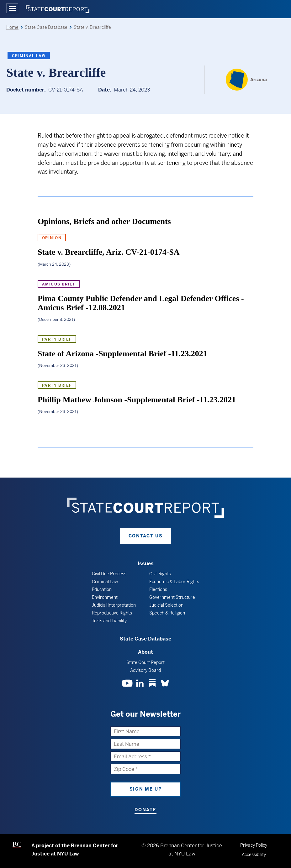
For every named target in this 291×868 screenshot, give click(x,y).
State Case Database (145, 639)
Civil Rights (160, 574)
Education (102, 589)
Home (12, 27)
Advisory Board (145, 670)
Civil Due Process (109, 574)
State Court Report (145, 662)
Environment (105, 597)
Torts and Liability (109, 621)
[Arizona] (246, 80)
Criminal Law (29, 56)
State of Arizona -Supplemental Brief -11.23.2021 (122, 354)
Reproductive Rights (112, 613)
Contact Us (146, 536)
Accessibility (254, 855)
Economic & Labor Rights (174, 582)
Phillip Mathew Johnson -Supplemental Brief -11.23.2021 (137, 400)
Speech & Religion (167, 613)
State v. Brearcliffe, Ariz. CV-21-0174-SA (109, 252)
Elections (158, 589)
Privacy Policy (254, 845)
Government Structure (172, 597)
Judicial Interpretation (114, 605)
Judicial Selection (166, 605)
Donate (145, 810)
